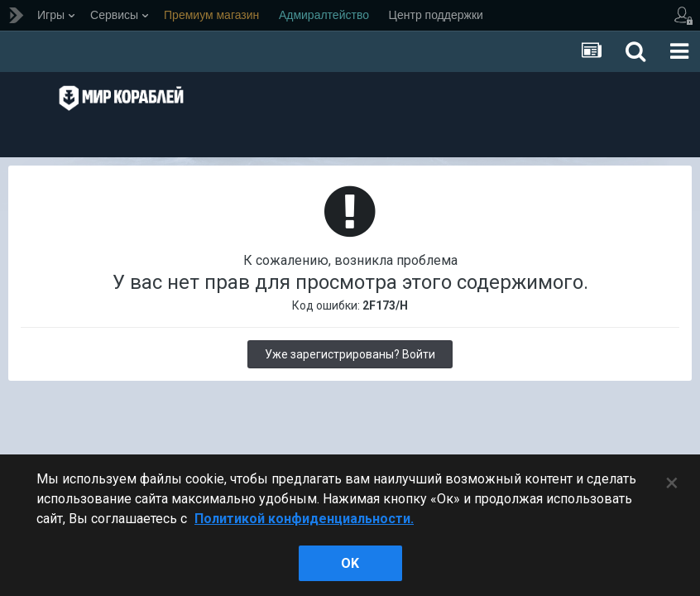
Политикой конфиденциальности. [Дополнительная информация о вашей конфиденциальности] (304, 519)
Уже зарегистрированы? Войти (350, 354)
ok (350, 563)
